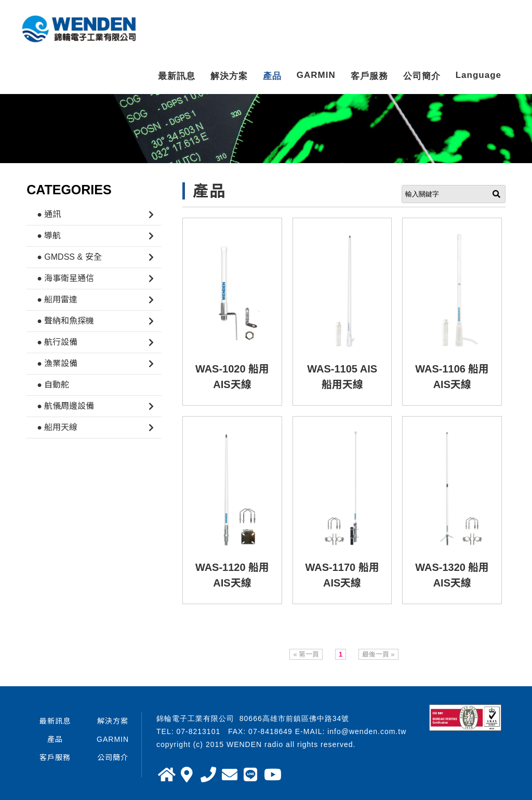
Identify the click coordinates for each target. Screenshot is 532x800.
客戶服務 (369, 76)
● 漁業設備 (57, 363)
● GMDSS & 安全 (69, 257)
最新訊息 (177, 76)
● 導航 (49, 236)
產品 (272, 76)
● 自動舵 (53, 385)
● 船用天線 (57, 427)
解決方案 (229, 76)
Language (478, 75)
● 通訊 (49, 214)
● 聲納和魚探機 (65, 321)
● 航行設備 (57, 342)
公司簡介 (422, 76)
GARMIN (316, 75)
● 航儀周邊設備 (65, 406)
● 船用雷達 (57, 299)
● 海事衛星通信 (65, 278)
